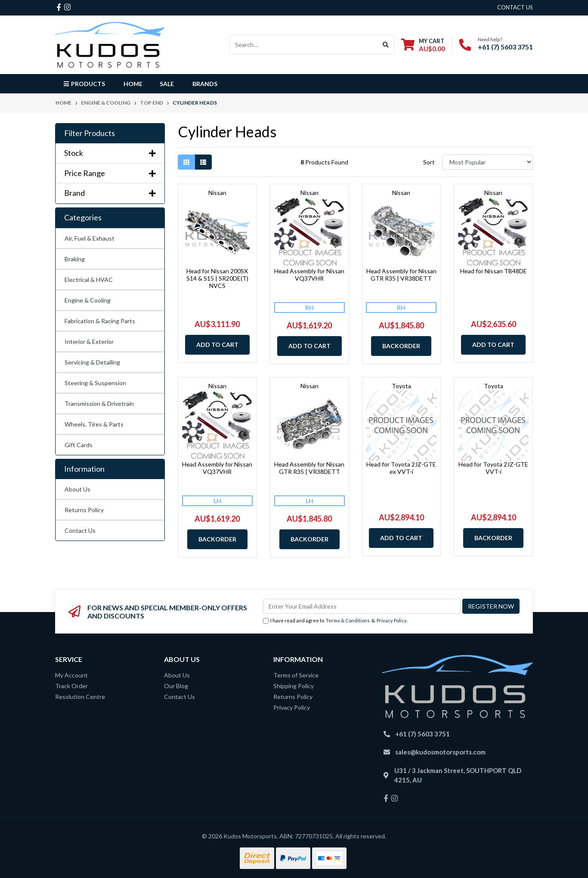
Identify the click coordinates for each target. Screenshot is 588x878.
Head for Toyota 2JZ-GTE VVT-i (493, 468)
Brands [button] (205, 84)
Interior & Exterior (89, 342)
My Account (71, 675)
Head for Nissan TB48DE (494, 271)
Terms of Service (296, 675)
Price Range (110, 173)
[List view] (203, 162)
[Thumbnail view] (186, 162)
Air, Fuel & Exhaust (90, 238)
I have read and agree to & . (335, 621)
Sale (167, 84)
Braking (75, 259)
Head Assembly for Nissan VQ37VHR (309, 275)
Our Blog (176, 686)
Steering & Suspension (95, 383)
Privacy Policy (392, 620)
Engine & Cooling (88, 300)
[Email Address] (362, 606)
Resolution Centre (80, 697)
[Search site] (386, 45)
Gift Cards (79, 445)
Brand (110, 193)
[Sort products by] (487, 162)
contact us (515, 7)
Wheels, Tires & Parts (94, 424)
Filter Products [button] (90, 133)
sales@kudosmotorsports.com (440, 752)
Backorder (401, 346)
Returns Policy (84, 510)
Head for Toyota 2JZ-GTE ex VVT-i (401, 468)
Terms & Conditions (348, 620)
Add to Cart (217, 345)
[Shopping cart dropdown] (423, 45)
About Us (77, 489)
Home (133, 84)
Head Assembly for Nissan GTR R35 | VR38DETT (401, 275)
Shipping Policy (294, 686)
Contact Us (80, 530)
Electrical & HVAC (89, 280)
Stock (110, 153)
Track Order (71, 686)
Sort (429, 162)
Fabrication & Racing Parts (100, 321)
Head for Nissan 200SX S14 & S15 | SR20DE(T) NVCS (217, 278)
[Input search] (304, 45)
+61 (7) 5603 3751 (505, 47)
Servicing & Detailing (92, 362)
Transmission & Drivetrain (99, 403)
